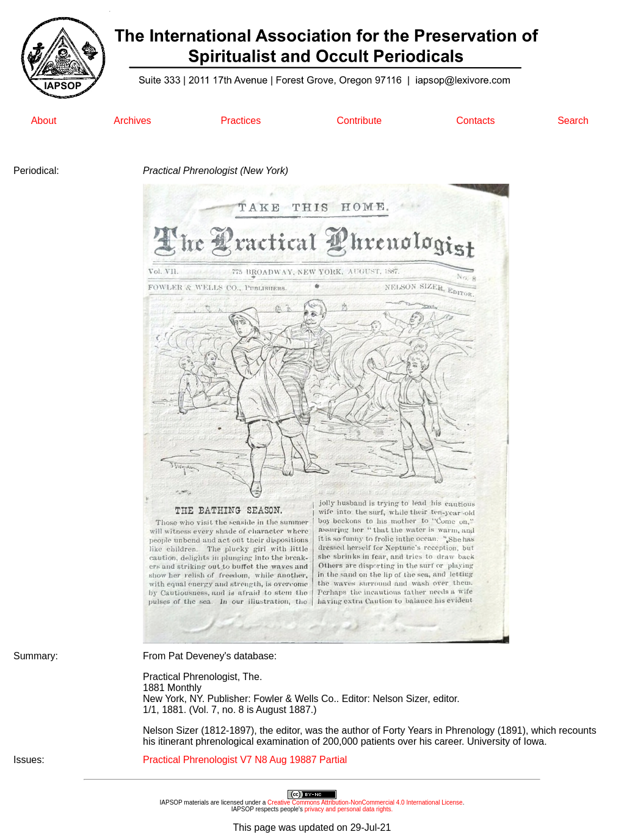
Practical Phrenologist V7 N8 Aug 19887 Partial (245, 760)
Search (573, 121)
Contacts (475, 121)
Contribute (359, 121)
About (44, 121)
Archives (132, 121)
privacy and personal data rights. (349, 809)
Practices (241, 121)
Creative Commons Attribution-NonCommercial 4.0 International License (365, 802)
